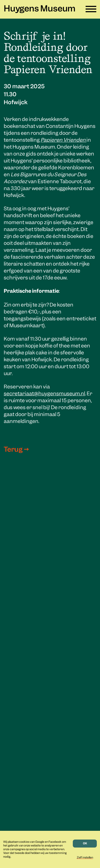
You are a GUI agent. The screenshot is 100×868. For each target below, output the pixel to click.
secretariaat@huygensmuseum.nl (44, 394)
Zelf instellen (85, 858)
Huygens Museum (40, 9)
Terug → (16, 450)
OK (85, 844)
